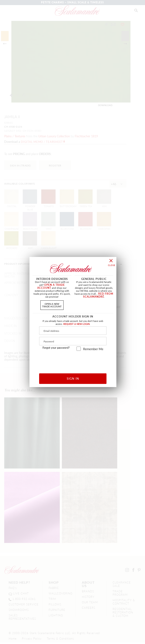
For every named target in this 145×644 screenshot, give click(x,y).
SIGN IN (73, 378)
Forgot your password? (56, 348)
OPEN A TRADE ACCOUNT (51, 286)
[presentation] (73, 361)
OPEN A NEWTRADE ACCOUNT (52, 305)
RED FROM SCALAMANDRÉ (98, 295)
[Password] (73, 341)
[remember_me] (79, 349)
